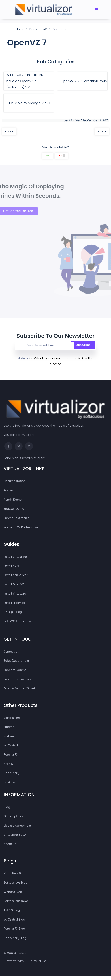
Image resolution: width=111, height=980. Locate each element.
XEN (11, 132)
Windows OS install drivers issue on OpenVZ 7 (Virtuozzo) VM (27, 81)
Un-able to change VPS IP (30, 103)
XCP (100, 132)
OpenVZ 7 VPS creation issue (84, 81)
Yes (48, 156)
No (62, 156)
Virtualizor (38, 458)
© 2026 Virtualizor (15, 953)
